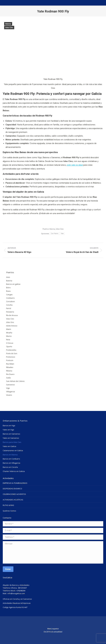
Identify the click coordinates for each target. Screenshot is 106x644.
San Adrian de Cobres (15, 381)
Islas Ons (10, 322)
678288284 (21, 591)
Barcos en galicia (13, 284)
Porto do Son (12, 353)
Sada (8, 378)
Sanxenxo (10, 385)
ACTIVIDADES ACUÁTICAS (13, 500)
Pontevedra (11, 350)
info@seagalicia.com (16, 593)
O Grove (10, 343)
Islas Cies (9, 28)
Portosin (10, 360)
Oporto (9, 346)
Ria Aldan (10, 364)
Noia (8, 340)
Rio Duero (10, 374)
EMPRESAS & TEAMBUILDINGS (15, 483)
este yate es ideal (75, 165)
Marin (9, 329)
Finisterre (10, 312)
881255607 (22, 588)
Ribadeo (10, 367)
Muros (9, 336)
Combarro (10, 298)
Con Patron (55, 234)
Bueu (8, 291)
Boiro (8, 288)
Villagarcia (10, 392)
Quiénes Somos (9, 511)
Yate (62, 234)
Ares (8, 277)
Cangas (9, 294)
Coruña (9, 305)
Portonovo (11, 357)
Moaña (9, 333)
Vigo (8, 388)
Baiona (8, 24)
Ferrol (9, 308)
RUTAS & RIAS (8, 505)
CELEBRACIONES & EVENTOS (14, 494)
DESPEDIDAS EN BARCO (12, 489)
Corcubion (10, 301)
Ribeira (9, 371)
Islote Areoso (12, 326)
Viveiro (9, 395)
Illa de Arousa (12, 315)
